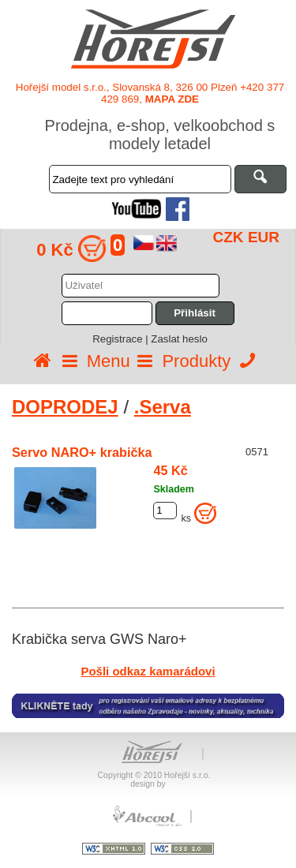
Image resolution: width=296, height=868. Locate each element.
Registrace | (122, 339)
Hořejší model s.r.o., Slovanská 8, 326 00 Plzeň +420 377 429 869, (150, 93)
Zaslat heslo (179, 339)
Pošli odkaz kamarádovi (148, 671)
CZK (229, 237)
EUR (264, 237)
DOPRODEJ (65, 407)
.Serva (163, 407)
